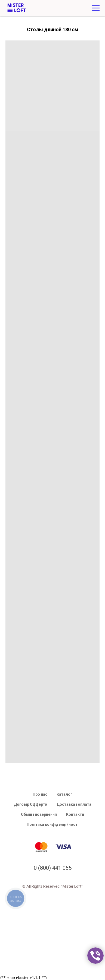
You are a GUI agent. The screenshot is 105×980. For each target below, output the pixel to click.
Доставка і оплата (74, 804)
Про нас (40, 794)
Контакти (75, 814)
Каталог (64, 794)
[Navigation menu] (96, 8)
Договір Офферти (31, 804)
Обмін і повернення (39, 814)
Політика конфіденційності (53, 824)
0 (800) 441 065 (53, 868)
